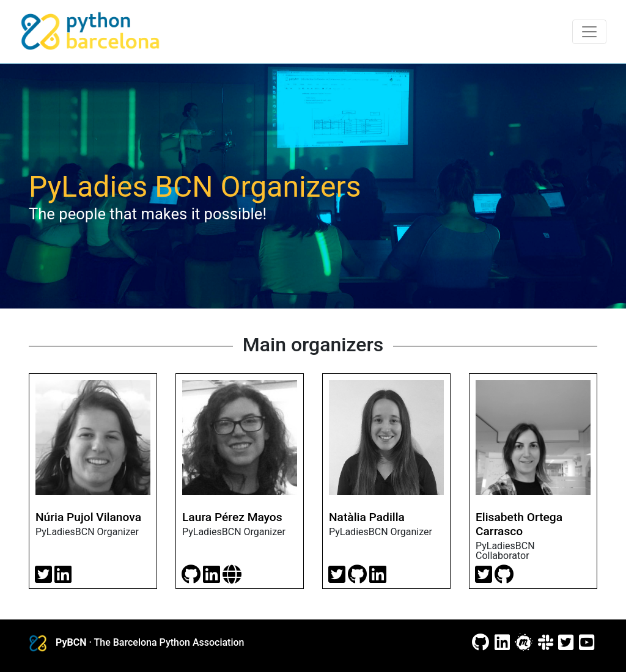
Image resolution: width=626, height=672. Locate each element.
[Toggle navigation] (589, 32)
